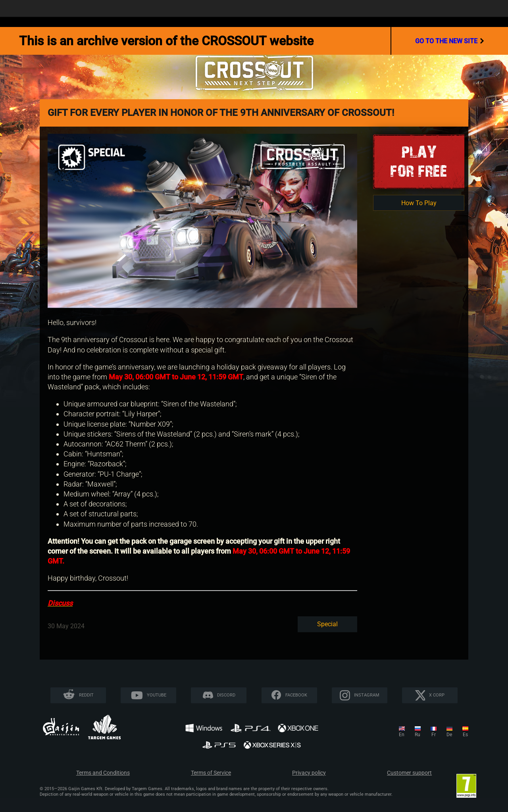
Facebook (296, 695)
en (402, 735)
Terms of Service (211, 773)
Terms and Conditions (103, 773)
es (465, 735)
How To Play (419, 203)
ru (418, 735)
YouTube (157, 695)
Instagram (367, 695)
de (449, 735)
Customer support (409, 773)
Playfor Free (419, 161)
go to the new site (450, 41)
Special (327, 624)
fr (434, 735)
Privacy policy (309, 773)
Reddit (86, 695)
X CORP (437, 695)
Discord (226, 695)
